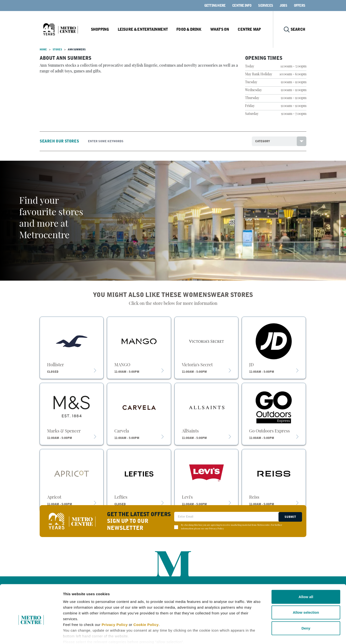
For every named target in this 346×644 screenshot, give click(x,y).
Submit (290, 517)
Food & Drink (192, 29)
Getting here (215, 6)
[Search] (166, 141)
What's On (222, 29)
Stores (57, 50)
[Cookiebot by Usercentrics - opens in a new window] (31, 635)
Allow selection (306, 586)
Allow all (306, 571)
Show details (252, 635)
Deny (306, 602)
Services (266, 6)
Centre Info (242, 6)
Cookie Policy (146, 599)
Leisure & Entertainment (147, 29)
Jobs (283, 6)
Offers (300, 6)
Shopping (104, 29)
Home (43, 50)
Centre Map (252, 29)
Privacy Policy (115, 599)
